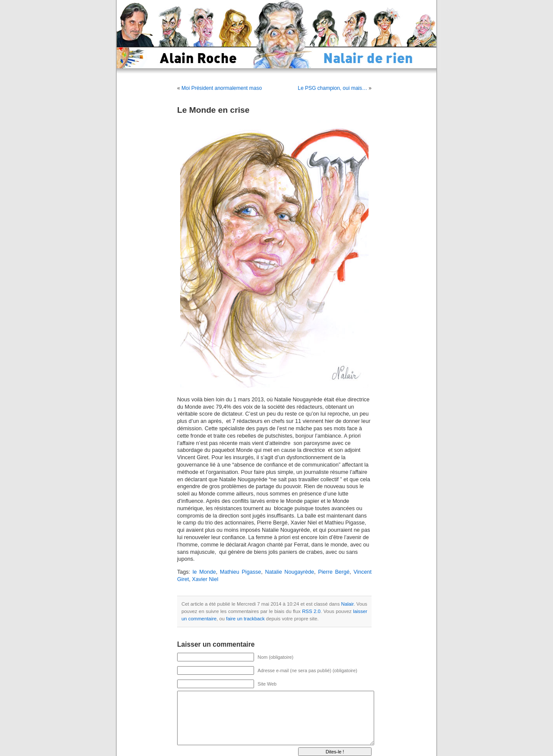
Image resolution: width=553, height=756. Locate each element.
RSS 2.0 (311, 611)
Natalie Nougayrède (289, 572)
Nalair (348, 604)
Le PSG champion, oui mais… (332, 88)
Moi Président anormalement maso (222, 88)
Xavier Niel (205, 579)
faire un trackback (245, 619)
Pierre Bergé (334, 572)
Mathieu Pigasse (240, 572)
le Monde (204, 572)
